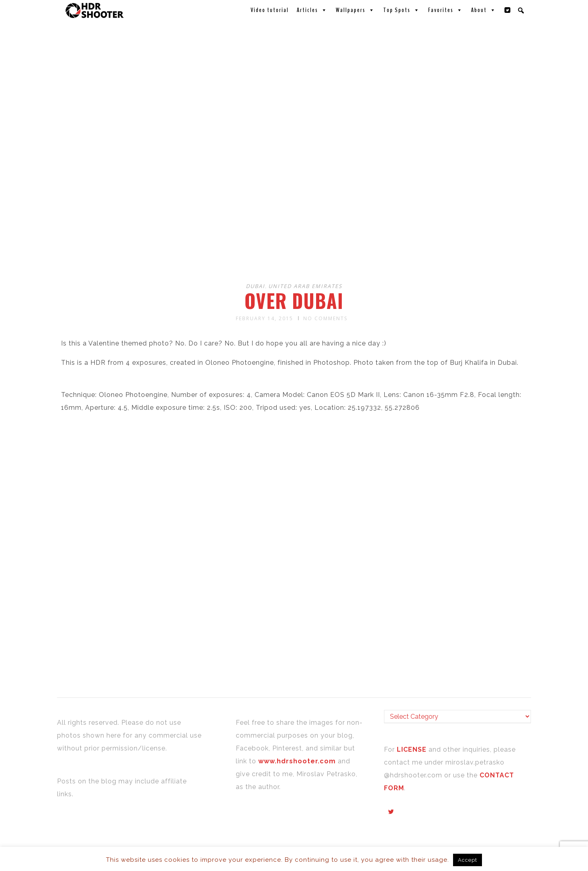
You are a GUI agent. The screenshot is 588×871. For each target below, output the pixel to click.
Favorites (446, 10)
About (484, 10)
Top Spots (402, 10)
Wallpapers (355, 10)
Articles (312, 10)
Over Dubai (294, 301)
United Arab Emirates (305, 286)
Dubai (255, 286)
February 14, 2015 (264, 318)
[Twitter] (508, 10)
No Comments (325, 318)
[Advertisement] (295, 212)
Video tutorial (270, 10)
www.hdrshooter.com (297, 761)
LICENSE (413, 749)
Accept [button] (468, 860)
